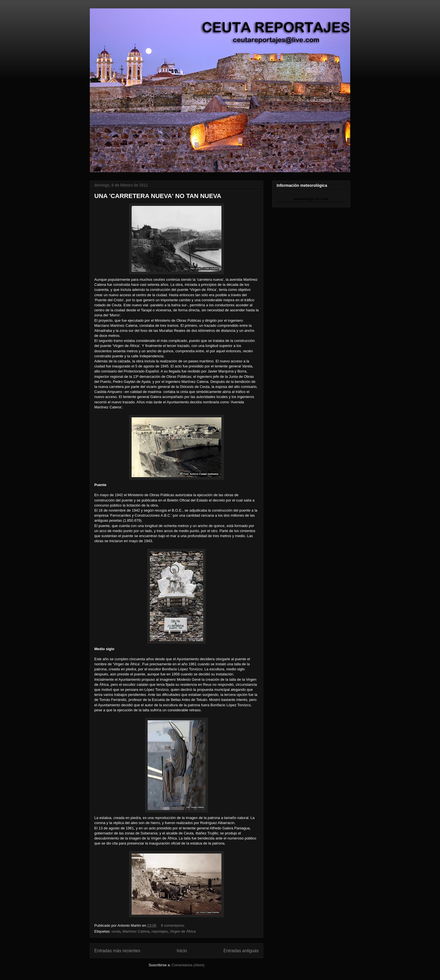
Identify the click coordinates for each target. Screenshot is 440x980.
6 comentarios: (174, 925)
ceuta (116, 931)
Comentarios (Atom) (188, 965)
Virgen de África (183, 931)
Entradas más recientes (117, 951)
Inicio (182, 951)
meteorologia (304, 199)
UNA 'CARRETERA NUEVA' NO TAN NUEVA (158, 196)
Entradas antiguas (241, 951)
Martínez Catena (136, 931)
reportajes (160, 931)
